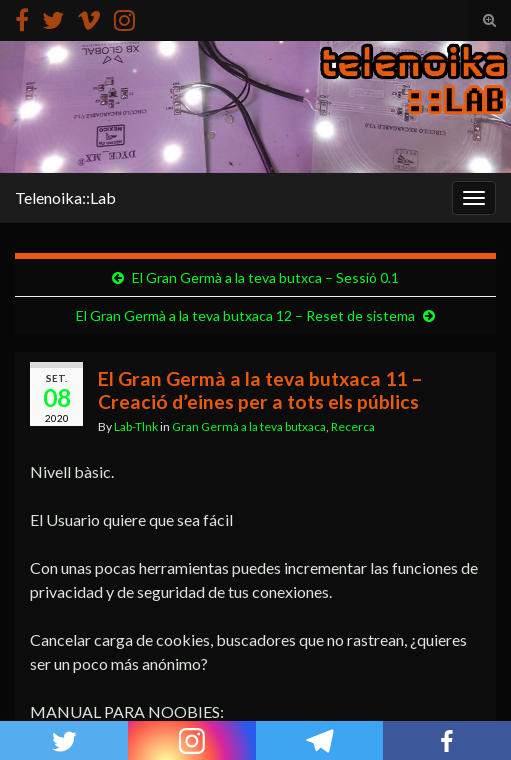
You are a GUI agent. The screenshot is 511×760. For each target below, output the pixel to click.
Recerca (353, 426)
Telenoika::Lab (65, 197)
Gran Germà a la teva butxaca (249, 426)
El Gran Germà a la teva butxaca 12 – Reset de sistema (245, 315)
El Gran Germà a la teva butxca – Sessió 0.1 (265, 277)
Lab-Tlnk (136, 426)
